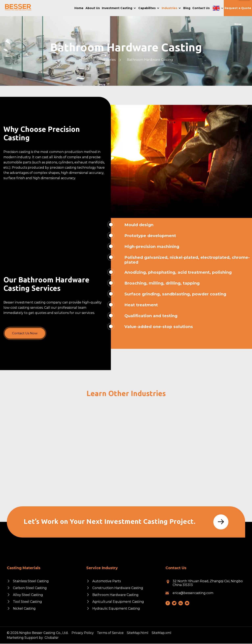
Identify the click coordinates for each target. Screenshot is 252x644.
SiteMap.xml (161, 633)
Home (84, 60)
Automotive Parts (107, 582)
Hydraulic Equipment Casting (116, 609)
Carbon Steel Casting (30, 588)
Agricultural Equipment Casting (118, 602)
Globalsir (52, 638)
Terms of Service (110, 633)
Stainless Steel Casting (31, 582)
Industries (107, 60)
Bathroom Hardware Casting (150, 60)
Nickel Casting (24, 609)
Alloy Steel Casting (28, 595)
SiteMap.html (138, 633)
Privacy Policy (83, 633)
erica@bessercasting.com (193, 593)
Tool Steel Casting (27, 602)
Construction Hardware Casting (118, 588)
